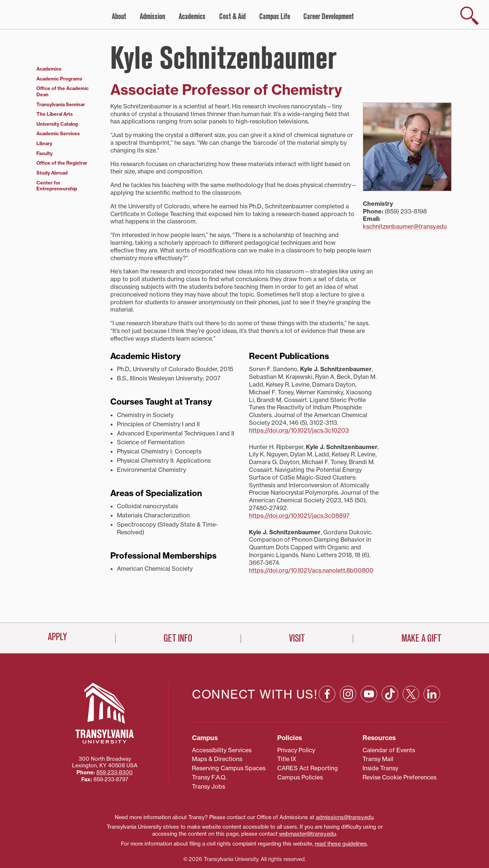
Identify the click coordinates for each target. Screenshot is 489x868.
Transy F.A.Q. (209, 747)
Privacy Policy (296, 720)
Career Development (329, 17)
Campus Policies (300, 747)
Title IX (287, 729)
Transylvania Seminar (61, 104)
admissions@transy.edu (345, 787)
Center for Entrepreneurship (57, 186)
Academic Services (58, 133)
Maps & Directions (217, 729)
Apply (57, 852)
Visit (297, 854)
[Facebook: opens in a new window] (327, 664)
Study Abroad (52, 173)
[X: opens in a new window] (411, 664)
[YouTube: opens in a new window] (369, 664)
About (119, 17)
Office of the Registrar (62, 163)
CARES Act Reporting (308, 738)
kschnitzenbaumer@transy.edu (405, 226)
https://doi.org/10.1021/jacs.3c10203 (299, 430)
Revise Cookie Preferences (399, 747)
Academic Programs (59, 79)
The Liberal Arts (55, 114)
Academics (192, 17)
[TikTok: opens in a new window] (390, 664)
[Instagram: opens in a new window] (348, 664)
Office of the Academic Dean (63, 91)
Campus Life (275, 17)
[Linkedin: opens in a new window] (432, 664)
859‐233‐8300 (115, 742)
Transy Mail (378, 729)
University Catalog (57, 124)
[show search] (470, 16)
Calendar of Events (389, 720)
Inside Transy (380, 738)
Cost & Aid (232, 17)
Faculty (44, 153)
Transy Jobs (208, 756)
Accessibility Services (222, 720)
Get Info (178, 854)
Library (44, 143)
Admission (152, 17)
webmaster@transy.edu (308, 804)
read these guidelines (341, 813)
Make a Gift (421, 854)
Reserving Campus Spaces (229, 738)
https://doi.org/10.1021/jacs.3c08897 (299, 516)
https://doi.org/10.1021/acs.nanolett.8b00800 (311, 570)
